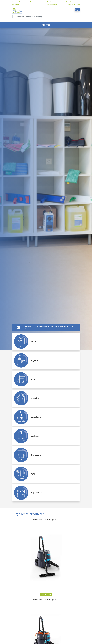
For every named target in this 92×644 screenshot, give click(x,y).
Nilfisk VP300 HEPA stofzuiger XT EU (46, 600)
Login (77, 10)
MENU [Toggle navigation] (46, 25)
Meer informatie (46, 594)
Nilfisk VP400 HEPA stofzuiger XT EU (46, 520)
